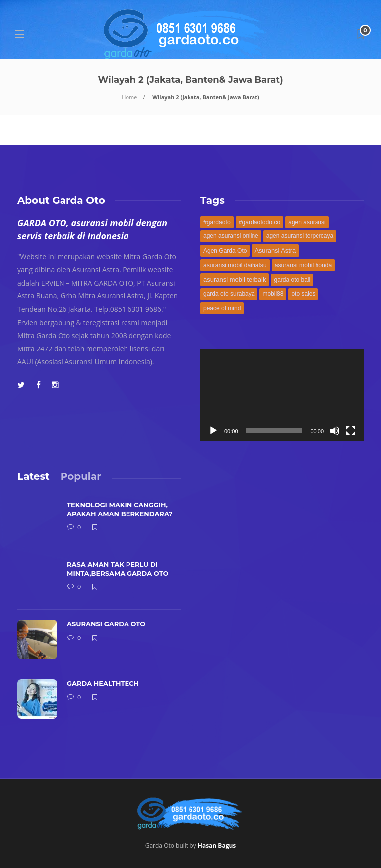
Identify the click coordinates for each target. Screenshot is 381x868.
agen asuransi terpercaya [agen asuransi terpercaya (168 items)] (300, 236)
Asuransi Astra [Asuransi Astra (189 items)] (275, 251)
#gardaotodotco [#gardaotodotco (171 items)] (260, 222)
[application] (282, 395)
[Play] (213, 431)
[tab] (33, 476)
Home (129, 97)
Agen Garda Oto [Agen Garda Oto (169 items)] (225, 251)
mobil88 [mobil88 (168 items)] (273, 294)
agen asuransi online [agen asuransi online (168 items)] (231, 236)
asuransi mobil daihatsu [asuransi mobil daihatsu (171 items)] (235, 265)
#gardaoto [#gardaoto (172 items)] (217, 222)
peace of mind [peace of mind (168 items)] (222, 308)
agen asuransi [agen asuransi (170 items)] (307, 222)
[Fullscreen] (351, 431)
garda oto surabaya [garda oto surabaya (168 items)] (229, 294)
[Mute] (335, 431)
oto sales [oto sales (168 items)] (303, 294)
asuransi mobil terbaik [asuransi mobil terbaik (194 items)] (235, 279)
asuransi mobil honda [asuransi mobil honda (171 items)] (304, 265)
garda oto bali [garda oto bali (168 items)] (292, 280)
